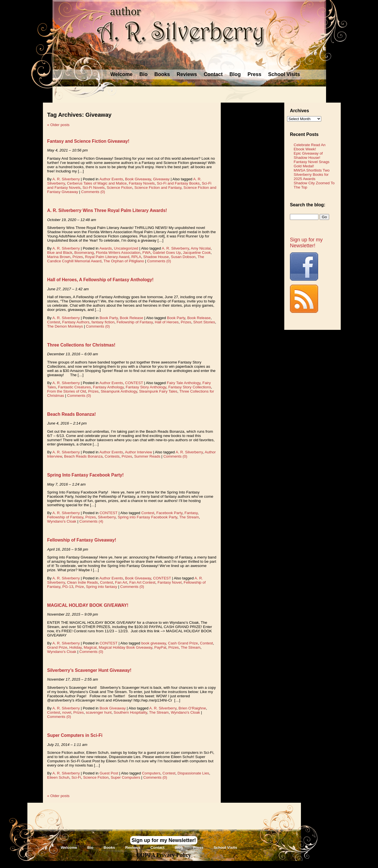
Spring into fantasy (102, 587)
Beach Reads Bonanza (83, 456)
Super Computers (125, 777)
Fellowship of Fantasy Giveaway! (82, 540)
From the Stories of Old (67, 391)
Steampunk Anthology (119, 391)
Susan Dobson (183, 257)
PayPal (160, 647)
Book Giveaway (138, 179)
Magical (90, 647)
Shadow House (156, 257)
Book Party (109, 318)
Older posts (58, 125)
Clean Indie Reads (82, 582)
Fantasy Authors (76, 322)
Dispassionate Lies (193, 773)
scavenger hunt (99, 712)
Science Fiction (119, 188)
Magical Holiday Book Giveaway (125, 647)
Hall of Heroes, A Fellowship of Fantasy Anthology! (100, 280)
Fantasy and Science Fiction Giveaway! (88, 141)
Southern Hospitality (130, 712)
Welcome (122, 74)
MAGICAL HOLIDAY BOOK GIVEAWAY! (88, 605)
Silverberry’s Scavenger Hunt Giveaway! (89, 670)
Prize (80, 587)
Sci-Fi (76, 777)
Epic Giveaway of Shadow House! (308, 155)
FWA (147, 253)
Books (162, 74)
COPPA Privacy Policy (163, 855)
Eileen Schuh (58, 777)
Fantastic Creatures (75, 387)
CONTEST (134, 383)
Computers (151, 773)
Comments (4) (91, 521)
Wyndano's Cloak (62, 521)
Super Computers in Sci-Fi (75, 735)
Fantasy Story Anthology (146, 387)
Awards (106, 248)
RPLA (136, 257)
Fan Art (121, 582)
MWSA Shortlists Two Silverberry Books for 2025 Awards (312, 175)
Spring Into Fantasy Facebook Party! (85, 475)
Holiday (76, 647)
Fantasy (191, 513)
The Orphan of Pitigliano (124, 261)
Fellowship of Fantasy (135, 322)
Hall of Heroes (167, 322)
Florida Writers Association (118, 253)
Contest (54, 322)
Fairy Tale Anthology (184, 383)
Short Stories (204, 322)
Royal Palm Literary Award (107, 257)
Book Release (131, 318)
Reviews (187, 74)
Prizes (78, 257)
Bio (144, 74)
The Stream (189, 517)
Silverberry (107, 517)
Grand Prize (57, 647)
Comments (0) (93, 192)
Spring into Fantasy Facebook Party (148, 517)
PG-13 (68, 587)
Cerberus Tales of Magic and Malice (97, 183)
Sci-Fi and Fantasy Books (178, 183)
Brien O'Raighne (192, 708)
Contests (112, 456)
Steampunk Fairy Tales (158, 391)
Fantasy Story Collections (190, 387)
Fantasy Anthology (108, 387)
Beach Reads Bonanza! (71, 414)
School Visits (284, 74)
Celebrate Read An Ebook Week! (310, 147)
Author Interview (138, 452)
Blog (235, 74)
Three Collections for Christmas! (81, 345)
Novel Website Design (231, 864)
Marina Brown (59, 257)
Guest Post (109, 773)
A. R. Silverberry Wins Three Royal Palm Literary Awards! (107, 210)
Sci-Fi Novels (94, 188)
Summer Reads (147, 456)
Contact (213, 74)
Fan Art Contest (142, 582)
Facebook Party (169, 513)
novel (67, 712)
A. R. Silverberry (66, 179)
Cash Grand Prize (183, 643)
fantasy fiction (103, 322)
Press (254, 74)
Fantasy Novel (170, 582)
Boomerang (84, 253)
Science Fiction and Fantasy (158, 188)
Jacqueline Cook (197, 253)
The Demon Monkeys (65, 326)
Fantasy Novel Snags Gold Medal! (312, 164)
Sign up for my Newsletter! (306, 243)
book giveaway (153, 643)
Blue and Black (60, 253)
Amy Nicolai (201, 248)
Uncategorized (126, 248)
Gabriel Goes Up (167, 253)
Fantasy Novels (142, 183)
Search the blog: (308, 205)
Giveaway (161, 179)
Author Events (111, 179)
